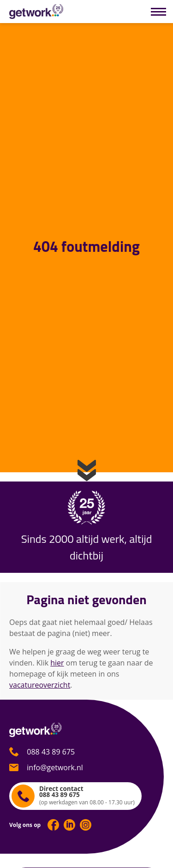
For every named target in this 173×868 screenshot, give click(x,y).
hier (57, 663)
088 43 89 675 (42, 752)
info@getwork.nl (46, 767)
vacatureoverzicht (40, 685)
